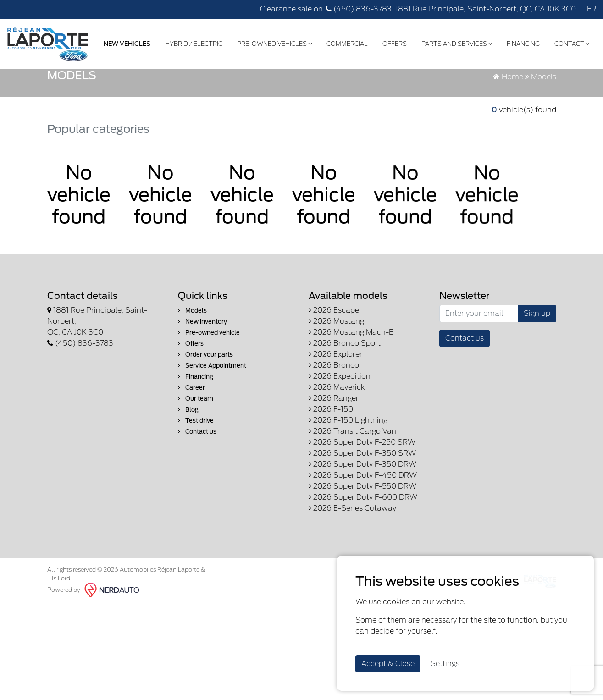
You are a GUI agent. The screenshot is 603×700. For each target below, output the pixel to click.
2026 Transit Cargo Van (352, 481)
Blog (188, 459)
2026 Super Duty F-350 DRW (362, 514)
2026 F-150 (331, 459)
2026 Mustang (336, 371)
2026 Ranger (334, 448)
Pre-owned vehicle (209, 382)
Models (192, 360)
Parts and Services (456, 43)
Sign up (537, 363)
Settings (445, 664)
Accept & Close (388, 664)
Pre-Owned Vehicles (274, 43)
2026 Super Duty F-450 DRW (363, 525)
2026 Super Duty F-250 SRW (362, 492)
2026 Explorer (335, 404)
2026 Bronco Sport (345, 393)
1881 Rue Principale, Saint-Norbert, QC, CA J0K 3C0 (486, 9)
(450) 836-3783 (359, 9)
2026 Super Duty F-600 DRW (363, 547)
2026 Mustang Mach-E (351, 382)
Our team (196, 448)
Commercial (346, 43)
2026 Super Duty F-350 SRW (362, 503)
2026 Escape (334, 360)
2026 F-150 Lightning (348, 470)
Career (191, 437)
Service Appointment (212, 415)
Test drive (196, 470)
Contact (571, 43)
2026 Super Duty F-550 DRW (362, 536)
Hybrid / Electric (193, 43)
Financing (522, 43)
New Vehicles (126, 43)
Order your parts (205, 404)
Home (508, 126)
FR (592, 9)
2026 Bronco (334, 415)
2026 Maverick (337, 437)
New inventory (202, 371)
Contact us (197, 481)
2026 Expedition (340, 426)
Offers (394, 43)
